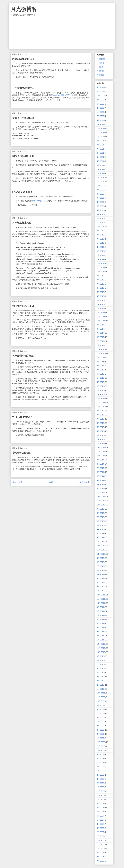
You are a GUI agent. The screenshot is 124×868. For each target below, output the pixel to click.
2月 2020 (100, 218)
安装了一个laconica (23, 118)
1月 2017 (100, 345)
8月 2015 (100, 415)
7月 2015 (100, 419)
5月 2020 (100, 206)
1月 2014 (100, 493)
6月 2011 (100, 620)
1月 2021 (100, 173)
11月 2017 (101, 317)
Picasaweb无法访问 (23, 59)
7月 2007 (100, 812)
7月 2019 (100, 239)
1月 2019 (100, 259)
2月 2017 (100, 341)
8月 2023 (100, 100)
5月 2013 (100, 525)
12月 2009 (101, 693)
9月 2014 (100, 460)
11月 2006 (101, 845)
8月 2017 (100, 329)
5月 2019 (100, 243)
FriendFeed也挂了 (22, 192)
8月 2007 (100, 808)
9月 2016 (100, 362)
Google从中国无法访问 (61, 95)
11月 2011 (101, 599)
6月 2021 (100, 153)
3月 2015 (100, 435)
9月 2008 (100, 755)
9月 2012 (100, 558)
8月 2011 (100, 611)
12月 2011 (101, 595)
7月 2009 (100, 714)
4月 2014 (100, 480)
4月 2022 (100, 120)
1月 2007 (100, 836)
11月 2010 (101, 648)
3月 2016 (100, 386)
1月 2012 (100, 591)
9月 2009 (100, 705)
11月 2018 (101, 268)
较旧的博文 (85, 482)
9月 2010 (100, 656)
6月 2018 (100, 288)
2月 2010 (100, 685)
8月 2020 (100, 194)
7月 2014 (100, 468)
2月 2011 (100, 636)
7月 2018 (100, 284)
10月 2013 (101, 505)
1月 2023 (100, 112)
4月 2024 (100, 88)
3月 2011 (100, 632)
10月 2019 (101, 227)
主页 (51, 482)
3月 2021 (100, 165)
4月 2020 (100, 210)
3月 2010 (100, 681)
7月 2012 (100, 566)
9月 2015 (100, 411)
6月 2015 (100, 423)
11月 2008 (101, 746)
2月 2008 (100, 783)
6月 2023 (100, 104)
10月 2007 (101, 800)
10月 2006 (101, 849)
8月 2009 (100, 710)
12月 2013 (101, 497)
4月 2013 (100, 529)
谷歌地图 (100, 63)
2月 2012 (100, 587)
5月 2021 (100, 157)
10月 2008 (101, 750)
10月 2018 (101, 272)
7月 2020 (100, 198)
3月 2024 (100, 92)
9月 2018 (100, 276)
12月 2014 (101, 448)
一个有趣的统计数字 (23, 88)
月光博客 (100, 75)
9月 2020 (100, 190)
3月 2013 (100, 534)
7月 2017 (100, 333)
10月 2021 (101, 137)
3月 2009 (100, 730)
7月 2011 (100, 615)
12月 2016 (101, 349)
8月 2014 (100, 464)
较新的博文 (18, 482)
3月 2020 (100, 214)
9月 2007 (100, 804)
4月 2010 (100, 677)
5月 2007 (100, 820)
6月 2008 (100, 767)
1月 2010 (100, 689)
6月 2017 (100, 337)
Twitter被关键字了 (22, 417)
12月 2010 (101, 644)
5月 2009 (100, 722)
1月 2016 (100, 394)
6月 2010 (100, 669)
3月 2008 (100, 779)
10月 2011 (101, 603)
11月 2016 (101, 353)
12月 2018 (101, 263)
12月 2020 (101, 178)
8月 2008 (100, 759)
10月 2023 (101, 96)
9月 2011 (100, 607)
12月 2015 (101, 398)
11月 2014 (101, 452)
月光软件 (100, 67)
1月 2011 (100, 640)
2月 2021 (100, 169)
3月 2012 (100, 583)
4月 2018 (100, 296)
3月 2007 (100, 828)
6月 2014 (100, 472)
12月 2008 (101, 742)
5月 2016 (100, 378)
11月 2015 (101, 403)
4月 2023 (100, 108)
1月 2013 (100, 542)
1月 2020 (100, 223)
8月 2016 (100, 366)
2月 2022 (100, 124)
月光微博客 (24, 9)
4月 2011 (100, 628)
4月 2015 (100, 431)
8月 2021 (100, 145)
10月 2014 (101, 456)
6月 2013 (100, 521)
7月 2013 (100, 517)
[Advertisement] (62, 33)
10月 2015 (101, 407)
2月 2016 (100, 390)
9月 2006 (100, 853)
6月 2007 (100, 816)
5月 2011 (100, 624)
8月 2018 (100, 280)
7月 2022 (100, 116)
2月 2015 (100, 439)
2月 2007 (100, 832)
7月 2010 (100, 665)
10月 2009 (101, 701)
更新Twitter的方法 (39, 201)
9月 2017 (100, 325)
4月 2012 (100, 579)
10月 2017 (101, 321)
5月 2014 (100, 476)
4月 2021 (100, 161)
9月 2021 (100, 141)
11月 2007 (101, 795)
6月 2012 (100, 570)
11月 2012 (101, 550)
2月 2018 (100, 304)
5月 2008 (100, 771)
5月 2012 (100, 574)
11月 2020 (101, 182)
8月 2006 (100, 857)
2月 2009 (100, 734)
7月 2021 (100, 149)
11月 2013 (101, 501)
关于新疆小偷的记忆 (23, 356)
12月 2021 (101, 128)
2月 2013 (100, 538)
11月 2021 (101, 133)
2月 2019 (100, 255)
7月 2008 (100, 763)
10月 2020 (101, 186)
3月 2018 (100, 300)
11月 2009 (101, 697)
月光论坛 (100, 71)
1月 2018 (100, 308)
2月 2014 (100, 489)
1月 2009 (100, 738)
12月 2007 (101, 791)
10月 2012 (101, 554)
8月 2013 (100, 513)
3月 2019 (100, 251)
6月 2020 (100, 202)
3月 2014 (100, 484)
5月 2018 (100, 292)
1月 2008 (100, 787)
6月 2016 (100, 374)
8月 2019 (100, 235)
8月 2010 (100, 660)
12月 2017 (101, 313)
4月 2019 (100, 247)
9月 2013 (100, 509)
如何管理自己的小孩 (23, 306)
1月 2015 (100, 443)
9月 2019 (100, 231)
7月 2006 (100, 861)
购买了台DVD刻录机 (23, 156)
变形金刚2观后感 (21, 453)
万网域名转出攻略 (22, 223)
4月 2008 (100, 775)
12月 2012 (101, 546)
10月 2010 (101, 652)
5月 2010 (100, 673)
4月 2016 (100, 382)
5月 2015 (100, 427)
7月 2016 (100, 370)
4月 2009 (100, 726)
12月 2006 (101, 840)
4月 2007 (100, 824)
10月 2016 (101, 358)
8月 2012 (100, 562)
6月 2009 (100, 718)
